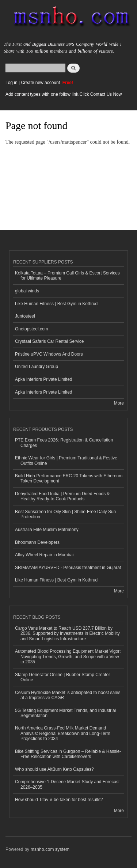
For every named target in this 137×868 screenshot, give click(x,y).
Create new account (41, 83)
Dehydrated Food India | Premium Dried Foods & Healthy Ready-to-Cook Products (62, 496)
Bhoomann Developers (37, 542)
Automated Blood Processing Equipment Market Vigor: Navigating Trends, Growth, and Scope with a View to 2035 (68, 657)
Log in (12, 83)
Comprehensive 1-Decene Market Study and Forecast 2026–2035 (67, 784)
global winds (27, 291)
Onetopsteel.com (32, 329)
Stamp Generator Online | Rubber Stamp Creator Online (62, 677)
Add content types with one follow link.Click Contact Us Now (64, 94)
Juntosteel (25, 316)
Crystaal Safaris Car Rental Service (50, 341)
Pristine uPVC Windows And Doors (49, 354)
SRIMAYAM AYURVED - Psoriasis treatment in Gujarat (68, 568)
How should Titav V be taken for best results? (59, 800)
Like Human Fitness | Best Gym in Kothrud (56, 304)
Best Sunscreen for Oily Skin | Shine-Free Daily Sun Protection (65, 514)
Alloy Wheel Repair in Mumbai (44, 555)
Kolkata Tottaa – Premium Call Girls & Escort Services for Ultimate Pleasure (67, 276)
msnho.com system (50, 849)
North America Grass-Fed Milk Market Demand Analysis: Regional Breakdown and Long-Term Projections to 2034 (63, 733)
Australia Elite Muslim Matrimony (47, 530)
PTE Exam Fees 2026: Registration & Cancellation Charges (64, 443)
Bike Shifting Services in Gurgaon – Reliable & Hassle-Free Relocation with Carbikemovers (68, 754)
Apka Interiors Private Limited (44, 379)
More (119, 403)
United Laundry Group (37, 367)
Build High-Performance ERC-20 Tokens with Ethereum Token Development (69, 478)
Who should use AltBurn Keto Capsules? (54, 769)
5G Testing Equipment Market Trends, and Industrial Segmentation (65, 713)
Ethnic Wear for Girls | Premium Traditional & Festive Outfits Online (66, 460)
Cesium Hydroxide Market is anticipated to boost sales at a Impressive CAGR (68, 695)
